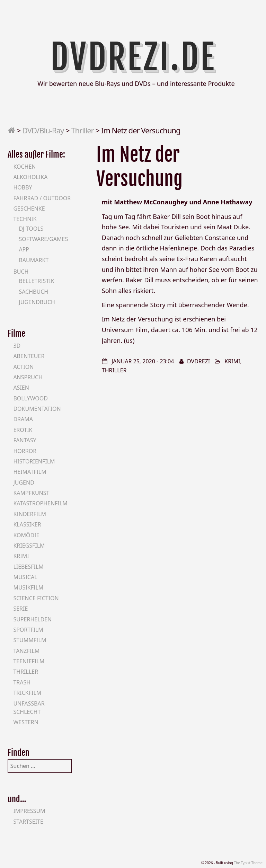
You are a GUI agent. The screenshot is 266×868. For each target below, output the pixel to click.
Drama (23, 419)
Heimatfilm (30, 472)
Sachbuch (33, 292)
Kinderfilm (30, 514)
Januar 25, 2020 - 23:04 (143, 361)
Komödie (26, 535)
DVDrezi (198, 361)
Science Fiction (36, 598)
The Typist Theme (248, 863)
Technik (25, 219)
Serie (20, 609)
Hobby (23, 187)
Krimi (232, 361)
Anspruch (28, 377)
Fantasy (25, 440)
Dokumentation (37, 409)
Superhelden (32, 619)
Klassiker (27, 524)
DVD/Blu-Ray (43, 130)
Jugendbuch (37, 302)
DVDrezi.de (133, 57)
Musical (25, 577)
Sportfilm (28, 630)
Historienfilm (34, 461)
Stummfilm (30, 640)
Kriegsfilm (29, 546)
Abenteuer (29, 356)
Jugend (24, 482)
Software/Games (43, 239)
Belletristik (36, 281)
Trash (22, 682)
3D (17, 346)
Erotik (23, 430)
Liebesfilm (28, 567)
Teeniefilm (29, 661)
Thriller (82, 130)
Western (26, 722)
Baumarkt (34, 260)
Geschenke (29, 209)
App (24, 249)
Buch (21, 272)
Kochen (24, 167)
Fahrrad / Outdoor (42, 198)
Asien (21, 388)
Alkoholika (30, 177)
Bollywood (30, 398)
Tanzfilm (26, 651)
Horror (25, 451)
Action (23, 367)
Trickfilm (27, 693)
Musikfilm (28, 587)
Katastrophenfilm (40, 503)
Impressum (29, 811)
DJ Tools (31, 229)
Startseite (28, 822)
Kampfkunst (31, 493)
